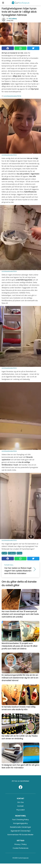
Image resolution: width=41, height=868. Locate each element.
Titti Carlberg (13, 19)
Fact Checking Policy (20, 820)
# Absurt (12, 553)
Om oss (20, 802)
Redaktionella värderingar (21, 827)
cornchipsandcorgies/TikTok (12, 96)
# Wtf (4, 553)
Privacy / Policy (21, 844)
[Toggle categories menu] (3, 3)
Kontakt (21, 806)
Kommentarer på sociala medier (20, 835)
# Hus (19, 553)
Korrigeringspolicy (21, 823)
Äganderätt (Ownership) (21, 831)
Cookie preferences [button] (21, 848)
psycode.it (21, 810)
